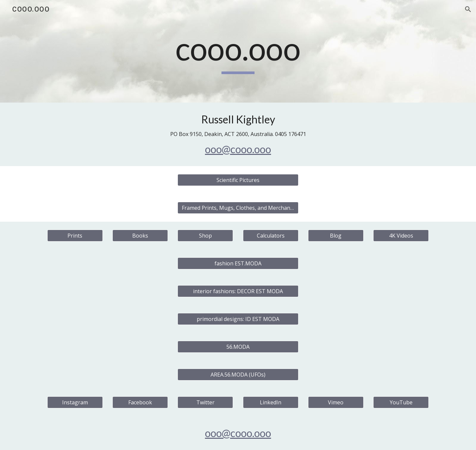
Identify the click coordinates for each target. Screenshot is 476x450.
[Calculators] (271, 236)
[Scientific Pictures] (238, 180)
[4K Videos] (401, 236)
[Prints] (75, 236)
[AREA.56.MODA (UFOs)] (238, 375)
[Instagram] (75, 402)
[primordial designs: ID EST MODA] (238, 319)
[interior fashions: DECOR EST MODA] (238, 291)
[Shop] (205, 236)
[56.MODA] (238, 347)
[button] (468, 9)
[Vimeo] (336, 402)
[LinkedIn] (271, 402)
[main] (238, 51)
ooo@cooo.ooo (238, 149)
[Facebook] (140, 402)
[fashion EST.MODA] (238, 263)
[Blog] (336, 236)
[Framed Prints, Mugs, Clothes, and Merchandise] (238, 208)
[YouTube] (401, 402)
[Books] (140, 236)
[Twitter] (205, 402)
